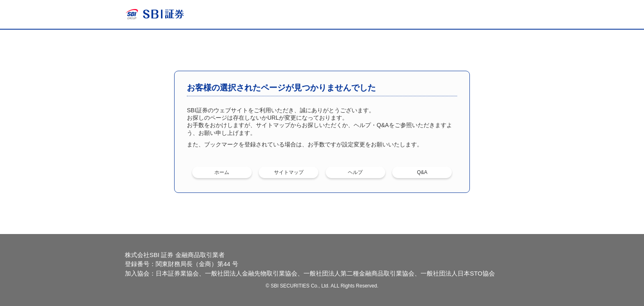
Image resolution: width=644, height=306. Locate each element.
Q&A (422, 172)
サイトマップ (289, 172)
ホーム (222, 172)
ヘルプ (355, 172)
